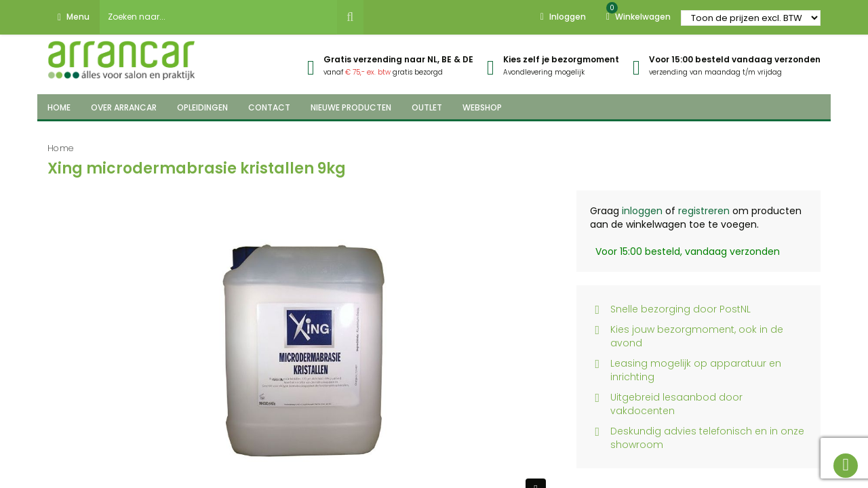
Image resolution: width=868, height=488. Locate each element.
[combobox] (218, 17)
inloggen (642, 211)
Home (61, 148)
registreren (704, 211)
